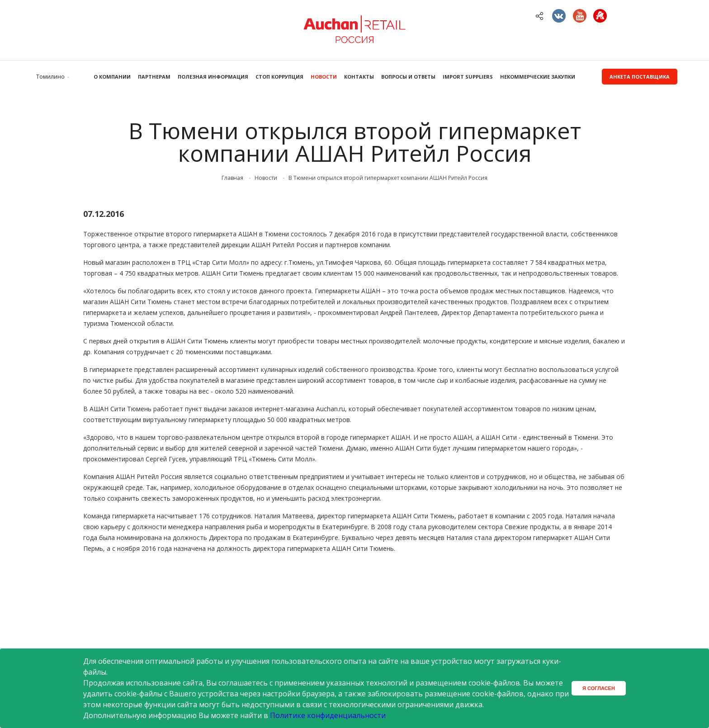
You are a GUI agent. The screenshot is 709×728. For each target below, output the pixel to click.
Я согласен (599, 688)
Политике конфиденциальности (328, 715)
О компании (112, 77)
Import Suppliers (468, 77)
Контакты (359, 77)
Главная (232, 178)
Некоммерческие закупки (538, 77)
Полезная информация (213, 77)
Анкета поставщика (640, 77)
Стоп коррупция (279, 77)
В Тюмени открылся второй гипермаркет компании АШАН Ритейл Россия (388, 178)
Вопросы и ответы (408, 77)
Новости (324, 77)
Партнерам (154, 77)
